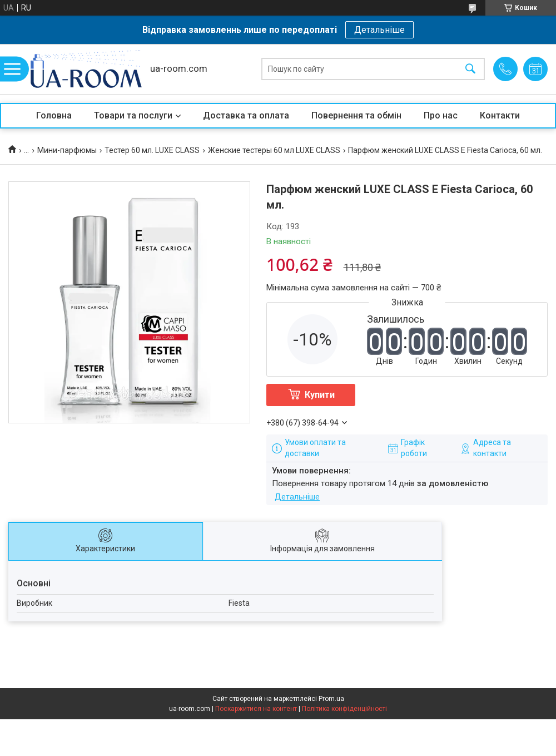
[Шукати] (470, 69)
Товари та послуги (133, 115)
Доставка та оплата (246, 115)
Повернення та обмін (356, 115)
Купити (320, 395)
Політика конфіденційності (344, 709)
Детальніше (379, 30)
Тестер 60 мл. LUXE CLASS (152, 150)
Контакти (500, 115)
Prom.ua (331, 699)
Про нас (441, 115)
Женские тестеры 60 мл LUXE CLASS (274, 150)
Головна (54, 115)
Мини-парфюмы (67, 150)
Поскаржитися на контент (256, 709)
